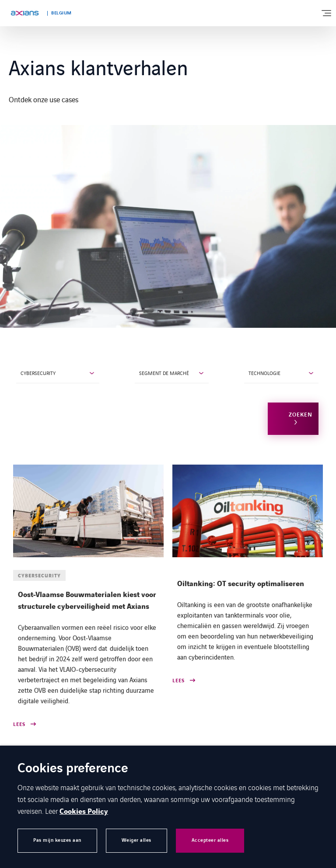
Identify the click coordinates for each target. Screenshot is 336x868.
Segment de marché (164, 373)
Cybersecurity (38, 373)
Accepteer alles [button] (210, 840)
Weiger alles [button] (136, 840)
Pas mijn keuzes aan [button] (57, 840)
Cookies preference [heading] (73, 769)
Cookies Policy (84, 812)
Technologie (264, 373)
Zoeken (301, 415)
